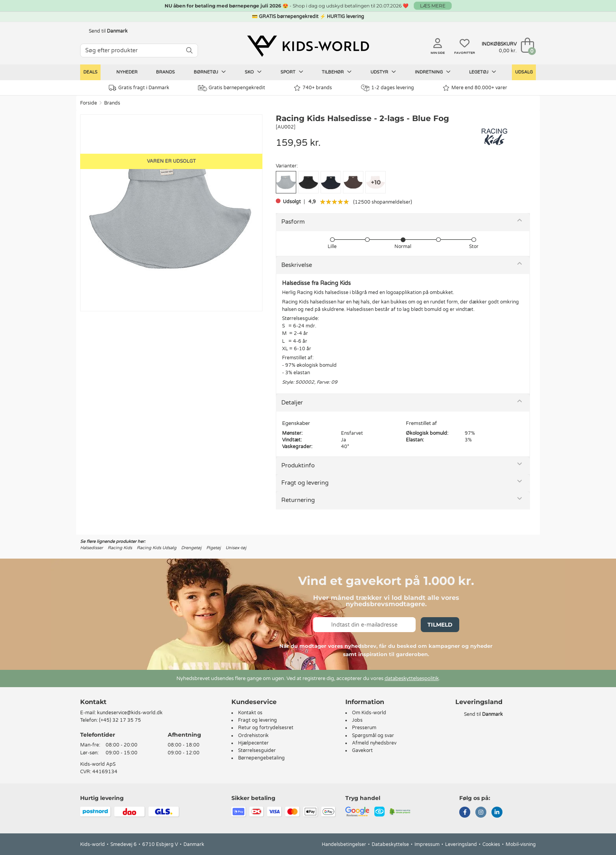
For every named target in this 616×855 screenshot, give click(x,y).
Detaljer (292, 403)
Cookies (491, 844)
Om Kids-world (369, 713)
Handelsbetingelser (344, 844)
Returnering (298, 500)
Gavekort (362, 750)
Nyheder (127, 72)
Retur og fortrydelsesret (266, 728)
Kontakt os (250, 713)
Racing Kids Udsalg (157, 548)
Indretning (433, 72)
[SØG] (189, 51)
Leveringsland (461, 844)
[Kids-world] (308, 46)
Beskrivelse (297, 265)
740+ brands (313, 88)
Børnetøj (210, 72)
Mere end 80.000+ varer (475, 88)
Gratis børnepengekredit (232, 88)
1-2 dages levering (388, 88)
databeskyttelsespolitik (412, 678)
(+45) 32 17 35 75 (120, 720)
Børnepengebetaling (261, 758)
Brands (165, 72)
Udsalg (524, 72)
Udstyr (383, 72)
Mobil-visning (521, 844)
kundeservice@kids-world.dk (130, 713)
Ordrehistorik (253, 735)
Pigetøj (214, 548)
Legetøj (483, 72)
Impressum (427, 844)
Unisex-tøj (236, 548)
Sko (253, 72)
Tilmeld (440, 625)
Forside (89, 103)
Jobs (357, 720)
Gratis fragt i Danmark (139, 88)
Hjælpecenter (253, 743)
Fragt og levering (305, 483)
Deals (90, 72)
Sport (292, 72)
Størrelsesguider (257, 750)
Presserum (364, 728)
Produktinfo (298, 465)
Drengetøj (191, 548)
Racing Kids (120, 548)
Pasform (293, 222)
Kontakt (93, 702)
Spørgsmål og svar (373, 735)
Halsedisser (92, 548)
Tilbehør (337, 72)
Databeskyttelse (390, 844)
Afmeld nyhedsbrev (374, 743)
